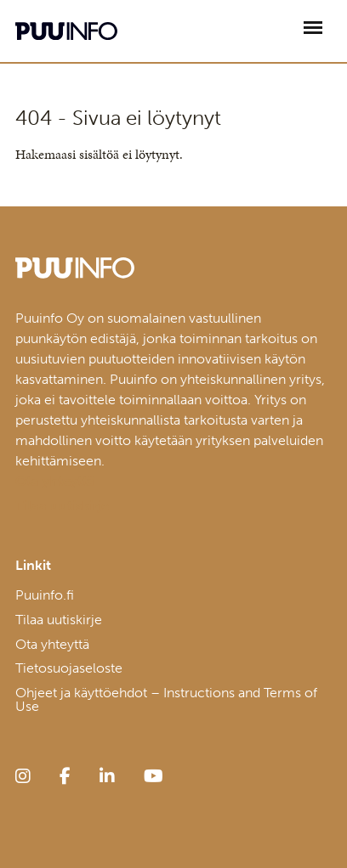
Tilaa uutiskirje (59, 620)
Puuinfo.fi (45, 595)
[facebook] (65, 776)
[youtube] (154, 776)
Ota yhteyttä (52, 644)
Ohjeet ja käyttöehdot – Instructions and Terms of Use (166, 699)
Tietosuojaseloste (69, 668)
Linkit (33, 566)
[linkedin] (107, 776)
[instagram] (23, 776)
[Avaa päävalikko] (313, 28)
